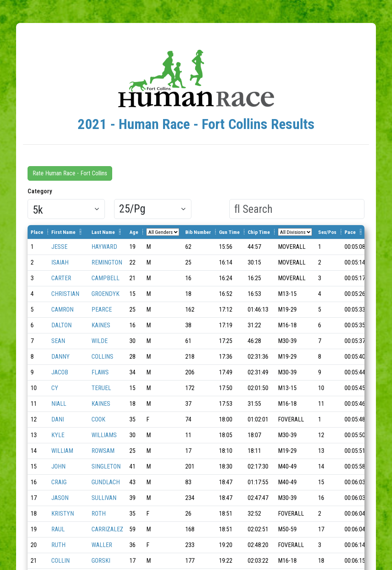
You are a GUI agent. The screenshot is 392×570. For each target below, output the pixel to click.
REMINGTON (107, 262)
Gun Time (229, 232)
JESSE (59, 247)
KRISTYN (63, 514)
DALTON (61, 325)
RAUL (58, 529)
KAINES (101, 325)
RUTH (58, 545)
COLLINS (102, 357)
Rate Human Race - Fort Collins (70, 173)
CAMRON (62, 309)
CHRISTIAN (65, 294)
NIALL (59, 404)
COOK (98, 419)
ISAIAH (60, 262)
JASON (60, 498)
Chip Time (259, 232)
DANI (58, 419)
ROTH (99, 514)
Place (37, 232)
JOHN (58, 466)
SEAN (58, 341)
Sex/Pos (327, 232)
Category (40, 191)
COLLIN (60, 561)
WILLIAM (62, 451)
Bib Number (198, 232)
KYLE (58, 435)
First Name (63, 232)
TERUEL (101, 388)
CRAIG (59, 482)
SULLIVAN (104, 498)
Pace (350, 232)
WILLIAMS (104, 435)
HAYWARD (104, 247)
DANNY (60, 357)
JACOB (60, 372)
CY (55, 388)
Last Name (103, 232)
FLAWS (100, 372)
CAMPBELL (105, 278)
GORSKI (101, 561)
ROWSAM (103, 451)
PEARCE (102, 309)
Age (134, 232)
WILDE (100, 341)
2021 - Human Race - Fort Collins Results (196, 124)
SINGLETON (106, 466)
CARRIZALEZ (107, 529)
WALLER (102, 545)
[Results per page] (153, 209)
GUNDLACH (106, 482)
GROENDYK (105, 294)
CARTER (61, 278)
